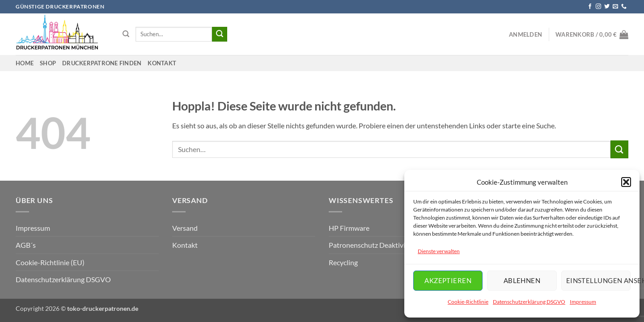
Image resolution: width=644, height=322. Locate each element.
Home (25, 63)
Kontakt (162, 63)
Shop (48, 63)
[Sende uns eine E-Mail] (615, 7)
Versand (185, 228)
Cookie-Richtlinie (468, 302)
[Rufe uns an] (624, 7)
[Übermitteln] (220, 34)
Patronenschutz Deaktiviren (372, 245)
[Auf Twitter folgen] (607, 7)
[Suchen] (126, 34)
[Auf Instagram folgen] (598, 7)
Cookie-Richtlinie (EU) (50, 262)
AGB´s (26, 245)
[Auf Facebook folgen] (590, 7)
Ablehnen (522, 280)
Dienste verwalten (439, 251)
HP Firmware (349, 228)
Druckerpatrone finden (102, 63)
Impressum (583, 302)
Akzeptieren (448, 280)
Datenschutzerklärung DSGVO (529, 302)
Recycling (343, 262)
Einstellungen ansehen (598, 280)
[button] (626, 182)
